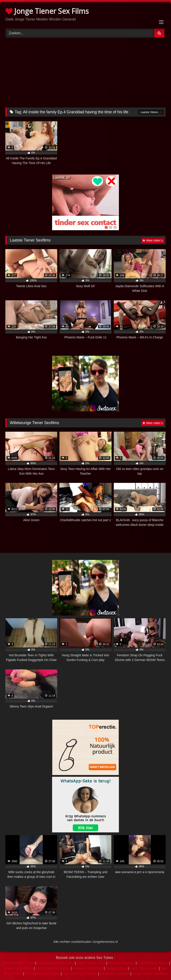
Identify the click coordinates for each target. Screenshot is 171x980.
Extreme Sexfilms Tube (56, 963)
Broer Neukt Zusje (18, 968)
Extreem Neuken (121, 963)
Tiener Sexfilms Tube (18, 963)
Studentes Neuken (115, 974)
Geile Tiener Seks (144, 968)
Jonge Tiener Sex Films (47, 11)
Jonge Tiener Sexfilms (150, 974)
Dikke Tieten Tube (91, 963)
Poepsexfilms (116, 968)
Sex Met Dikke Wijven (43, 974)
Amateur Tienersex (88, 968)
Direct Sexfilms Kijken (53, 968)
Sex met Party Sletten (80, 974)
